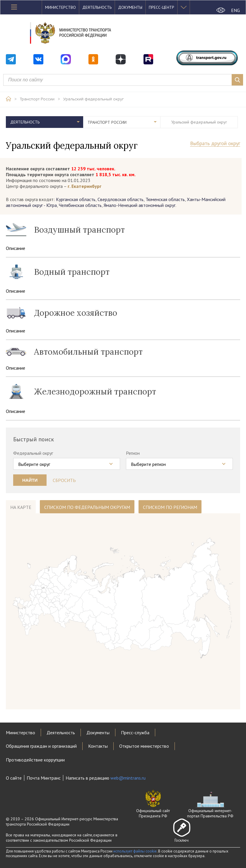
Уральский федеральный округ (94, 99)
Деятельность (97, 7)
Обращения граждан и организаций (41, 746)
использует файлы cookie (135, 851)
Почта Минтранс (44, 778)
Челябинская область (80, 205)
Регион (133, 453)
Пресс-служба (135, 733)
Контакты (98, 746)
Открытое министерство (144, 746)
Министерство (60, 7)
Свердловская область (121, 199)
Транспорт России (37, 99)
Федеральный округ (33, 453)
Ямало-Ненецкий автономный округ (140, 205)
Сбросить (64, 480)
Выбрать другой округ (215, 144)
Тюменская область (165, 199)
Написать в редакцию (106, 778)
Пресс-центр (162, 7)
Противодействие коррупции (35, 760)
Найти (30, 480)
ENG (235, 10)
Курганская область (76, 199)
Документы (130, 7)
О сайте (14, 778)
